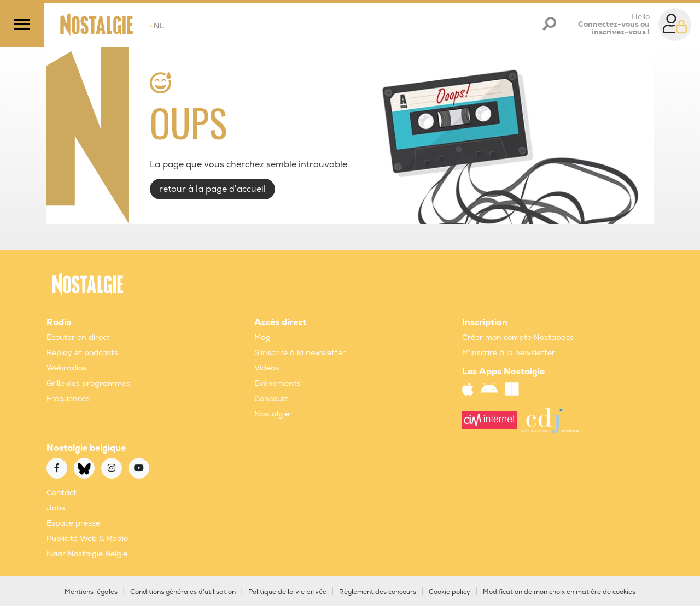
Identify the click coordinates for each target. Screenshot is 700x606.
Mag (262, 337)
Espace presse (73, 523)
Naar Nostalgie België (87, 554)
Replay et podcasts (82, 353)
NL (157, 26)
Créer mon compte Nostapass (518, 337)
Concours (272, 399)
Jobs (56, 508)
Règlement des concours (378, 592)
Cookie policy (450, 592)
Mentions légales (91, 592)
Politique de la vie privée (287, 592)
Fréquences (68, 399)
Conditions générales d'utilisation (183, 592)
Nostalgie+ (274, 414)
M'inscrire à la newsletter (509, 353)
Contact (62, 493)
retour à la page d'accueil (212, 189)
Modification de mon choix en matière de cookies (559, 592)
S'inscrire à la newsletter (300, 353)
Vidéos (267, 368)
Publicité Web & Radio (87, 539)
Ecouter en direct (78, 337)
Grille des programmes (88, 383)
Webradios (66, 368)
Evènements (278, 383)
